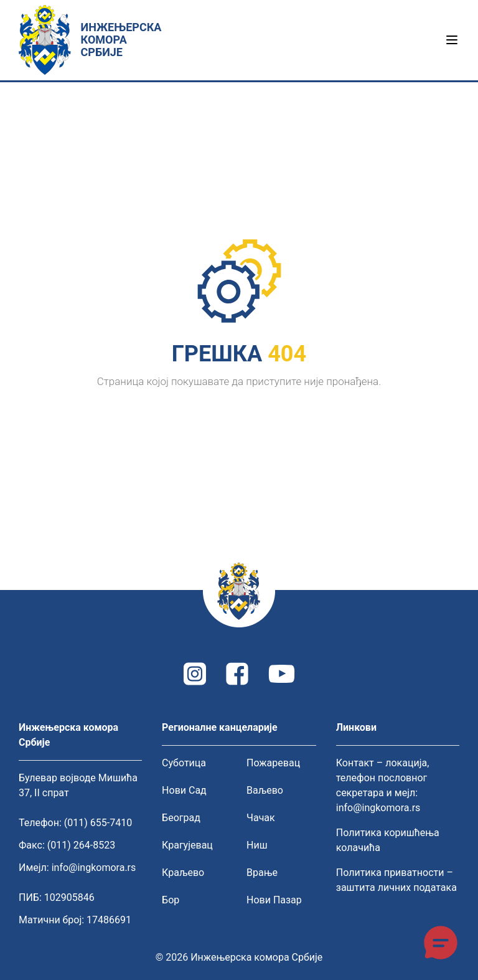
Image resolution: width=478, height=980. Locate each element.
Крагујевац (187, 845)
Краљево (183, 873)
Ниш (257, 845)
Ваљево (265, 790)
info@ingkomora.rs (94, 868)
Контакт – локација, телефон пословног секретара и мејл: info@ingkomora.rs (383, 785)
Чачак (261, 818)
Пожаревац (273, 763)
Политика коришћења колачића (388, 840)
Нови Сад (184, 790)
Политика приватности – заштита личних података (396, 880)
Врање (262, 873)
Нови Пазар (274, 900)
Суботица (184, 763)
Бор (171, 900)
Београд (181, 818)
